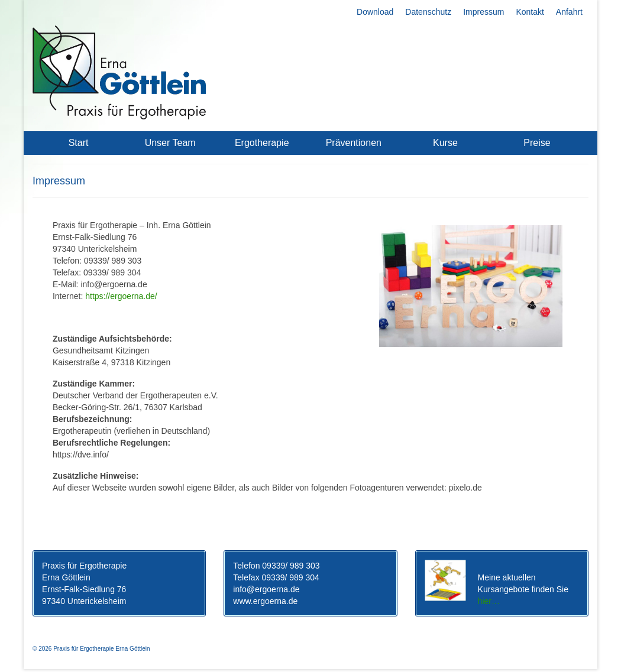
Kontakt (530, 12)
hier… (489, 601)
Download (375, 12)
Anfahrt (569, 12)
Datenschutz (428, 12)
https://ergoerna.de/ (121, 296)
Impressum (483, 12)
